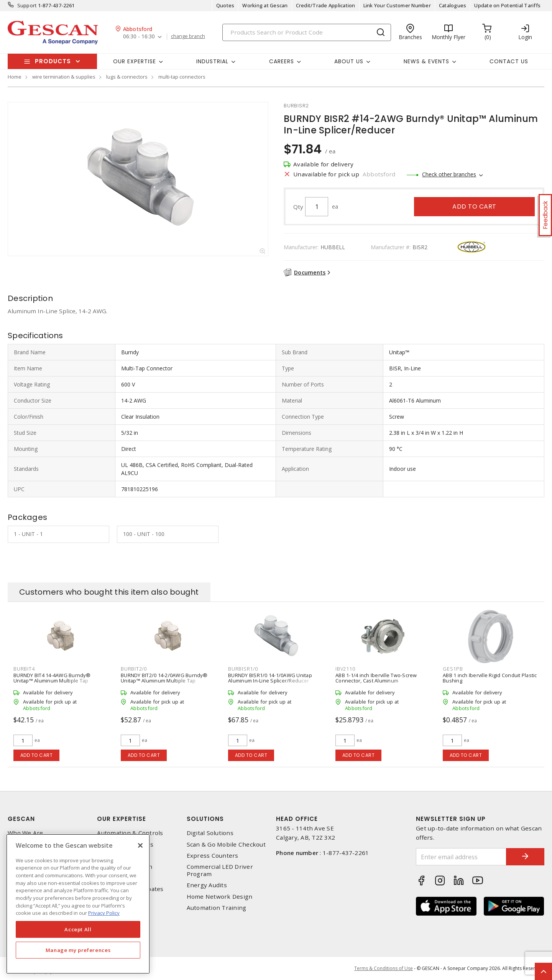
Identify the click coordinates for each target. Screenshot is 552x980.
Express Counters (213, 856)
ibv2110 (345, 669)
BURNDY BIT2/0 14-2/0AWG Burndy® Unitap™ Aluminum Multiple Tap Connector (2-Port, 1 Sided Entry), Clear (167, 681)
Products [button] (53, 61)
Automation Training (217, 908)
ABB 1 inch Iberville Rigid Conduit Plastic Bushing (490, 678)
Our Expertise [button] (135, 61)
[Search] (307, 32)
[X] (140, 845)
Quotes (225, 5)
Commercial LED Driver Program (220, 870)
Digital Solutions (210, 833)
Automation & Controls (130, 833)
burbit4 (24, 669)
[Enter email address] (461, 857)
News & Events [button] (426, 61)
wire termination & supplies (64, 77)
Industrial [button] (212, 61)
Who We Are (25, 833)
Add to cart (474, 206)
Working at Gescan (265, 5)
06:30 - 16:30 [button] (139, 37)
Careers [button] (282, 61)
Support (27, 5)
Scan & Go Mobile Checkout (226, 844)
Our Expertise (122, 819)
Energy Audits (207, 885)
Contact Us (509, 61)
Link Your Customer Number (397, 5)
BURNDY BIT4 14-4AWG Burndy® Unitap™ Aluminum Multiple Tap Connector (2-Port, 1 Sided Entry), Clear (59, 681)
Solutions (205, 819)
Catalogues (453, 5)
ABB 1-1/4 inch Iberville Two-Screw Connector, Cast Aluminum (376, 678)
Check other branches (449, 174)
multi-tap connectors (182, 77)
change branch (188, 36)
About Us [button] (349, 61)
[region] (78, 904)
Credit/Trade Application (326, 5)
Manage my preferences (78, 950)
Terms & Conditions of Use (384, 968)
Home (15, 77)
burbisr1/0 (243, 669)
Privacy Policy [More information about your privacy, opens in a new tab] (104, 913)
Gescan (21, 819)
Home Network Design (220, 897)
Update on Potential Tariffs (507, 5)
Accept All (78, 929)
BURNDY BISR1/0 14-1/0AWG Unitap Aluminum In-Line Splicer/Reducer (270, 678)
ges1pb (453, 669)
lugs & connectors (127, 77)
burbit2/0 (134, 669)
